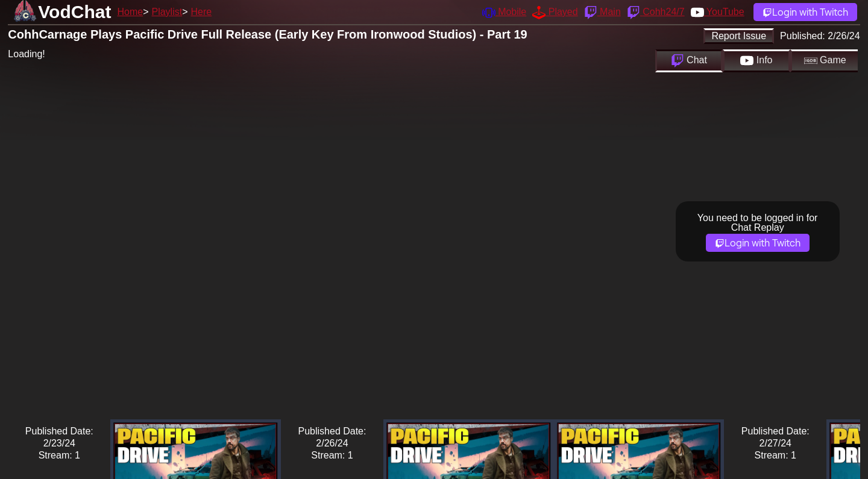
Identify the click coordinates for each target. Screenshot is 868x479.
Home (130, 12)
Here (202, 12)
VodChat (74, 12)
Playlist (167, 12)
